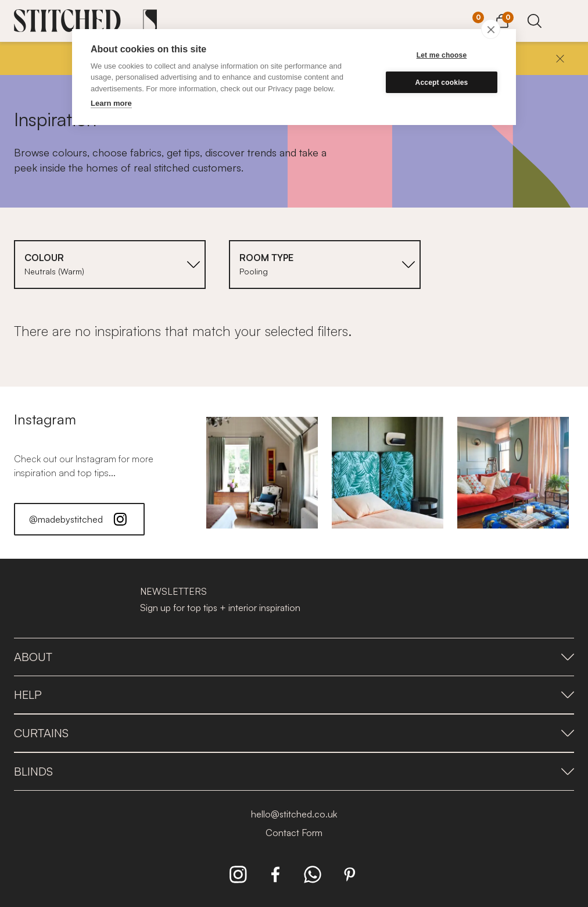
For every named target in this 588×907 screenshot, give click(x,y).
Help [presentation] (294, 694)
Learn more (111, 103)
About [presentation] (294, 657)
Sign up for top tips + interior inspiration (220, 608)
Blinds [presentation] (294, 771)
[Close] (560, 59)
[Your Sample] (469, 22)
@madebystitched (79, 519)
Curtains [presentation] (294, 733)
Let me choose (442, 55)
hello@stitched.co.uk (294, 814)
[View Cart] (502, 19)
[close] (491, 29)
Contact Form (294, 833)
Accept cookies (442, 83)
